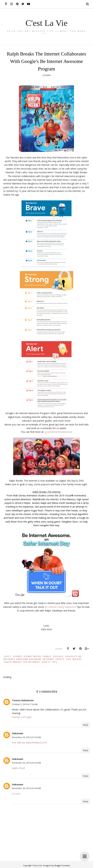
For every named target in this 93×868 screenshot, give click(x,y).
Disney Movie (32, 656)
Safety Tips (49, 662)
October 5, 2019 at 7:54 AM (25, 704)
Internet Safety (54, 659)
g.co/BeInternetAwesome (58, 432)
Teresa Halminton (23, 700)
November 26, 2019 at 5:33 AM (26, 737)
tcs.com (16, 794)
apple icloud (18, 768)
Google (58, 656)
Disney (18, 656)
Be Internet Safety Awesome (60, 607)
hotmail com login (22, 717)
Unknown (18, 733)
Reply (86, 725)
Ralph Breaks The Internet (22, 662)
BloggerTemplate (62, 865)
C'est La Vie (47, 23)
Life (69, 659)
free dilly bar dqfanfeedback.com (30, 742)
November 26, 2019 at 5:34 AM (26, 763)
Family (47, 656)
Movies (77, 659)
